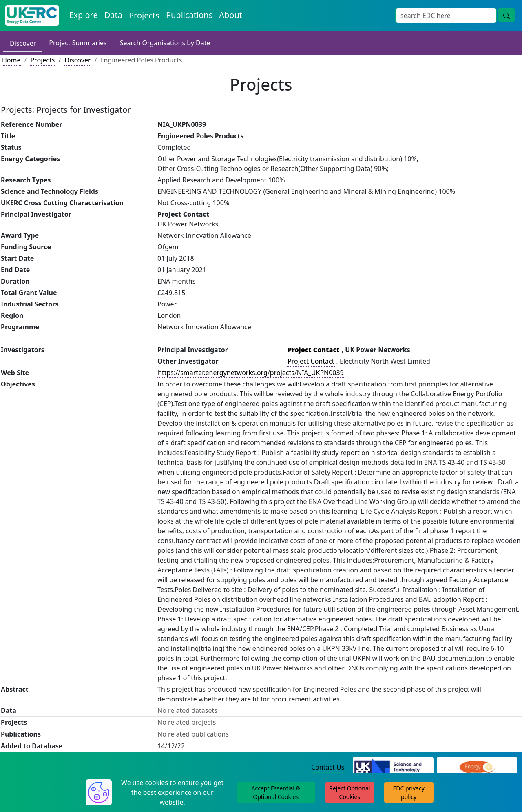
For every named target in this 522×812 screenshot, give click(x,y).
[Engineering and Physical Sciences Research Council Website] (477, 768)
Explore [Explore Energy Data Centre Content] (83, 15)
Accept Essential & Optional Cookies (276, 792)
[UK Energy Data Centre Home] (32, 16)
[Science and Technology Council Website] (393, 768)
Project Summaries (78, 43)
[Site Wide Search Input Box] (446, 16)
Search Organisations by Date (165, 43)
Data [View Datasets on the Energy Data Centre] (113, 15)
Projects (42, 60)
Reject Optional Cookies (349, 792)
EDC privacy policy (409, 792)
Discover (23, 43)
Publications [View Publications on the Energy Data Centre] (189, 15)
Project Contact (312, 361)
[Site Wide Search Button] (507, 15)
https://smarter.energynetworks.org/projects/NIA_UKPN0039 (251, 373)
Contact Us (328, 767)
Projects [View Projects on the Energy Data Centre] (144, 15)
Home (11, 60)
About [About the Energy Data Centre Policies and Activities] (231, 15)
